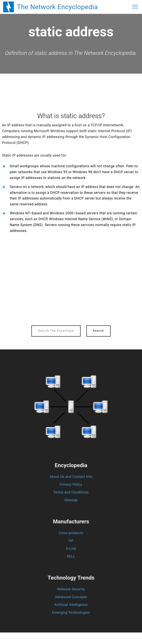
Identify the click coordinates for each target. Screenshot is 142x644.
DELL (71, 556)
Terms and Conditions (71, 492)
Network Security (71, 589)
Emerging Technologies (71, 613)
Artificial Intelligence (71, 605)
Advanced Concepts (71, 597)
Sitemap (71, 500)
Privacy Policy (71, 485)
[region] (71, 84)
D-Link (71, 549)
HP (71, 541)
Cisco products (71, 533)
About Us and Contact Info (71, 477)
